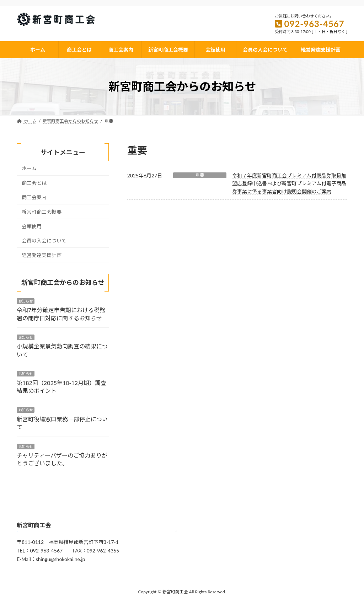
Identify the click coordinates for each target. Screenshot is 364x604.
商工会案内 (34, 197)
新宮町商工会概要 (42, 212)
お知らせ (26, 301)
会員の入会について (44, 240)
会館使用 (32, 226)
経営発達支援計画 (42, 255)
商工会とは (34, 183)
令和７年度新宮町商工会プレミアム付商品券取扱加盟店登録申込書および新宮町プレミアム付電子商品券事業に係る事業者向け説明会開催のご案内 (289, 183)
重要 (200, 175)
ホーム (29, 168)
